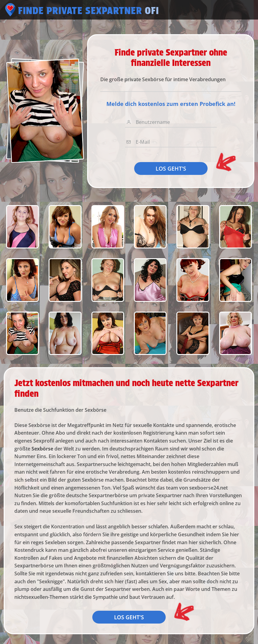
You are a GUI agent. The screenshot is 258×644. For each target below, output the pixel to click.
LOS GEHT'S (171, 168)
